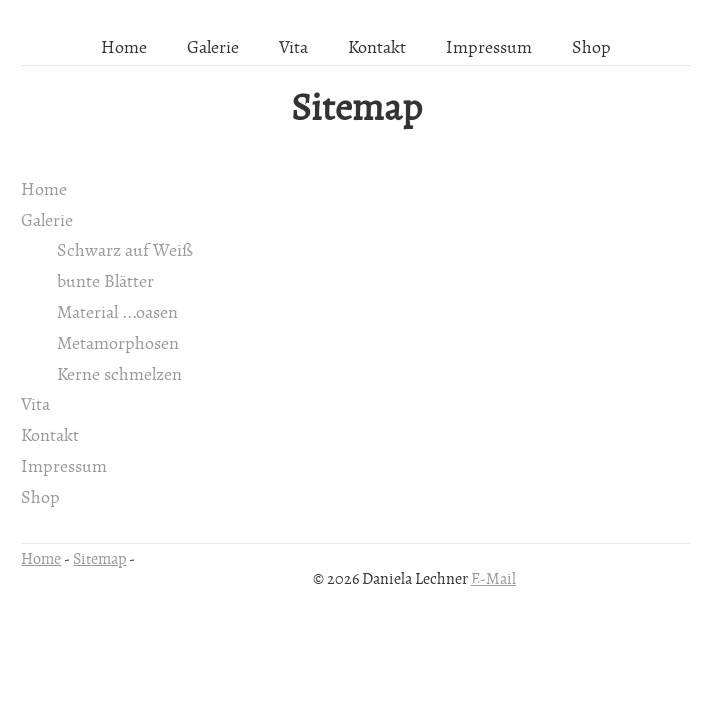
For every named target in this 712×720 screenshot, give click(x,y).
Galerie (213, 48)
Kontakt (377, 48)
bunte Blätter (105, 282)
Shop (591, 48)
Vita (293, 48)
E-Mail (493, 579)
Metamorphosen (118, 344)
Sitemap (356, 109)
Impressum (489, 48)
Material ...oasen (117, 313)
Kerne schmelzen (119, 375)
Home (124, 48)
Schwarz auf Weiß (125, 251)
